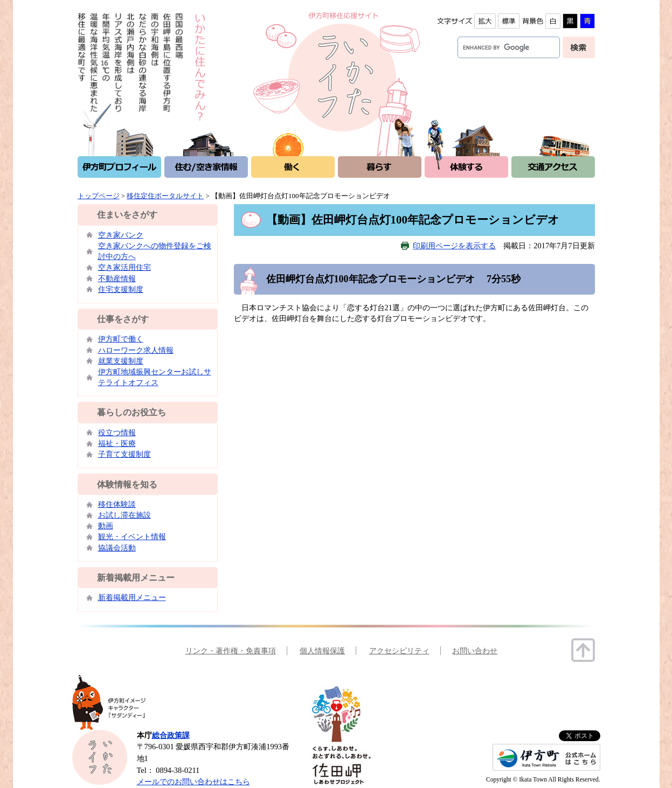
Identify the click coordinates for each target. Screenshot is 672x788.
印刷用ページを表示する (454, 246)
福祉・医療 (117, 443)
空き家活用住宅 (124, 267)
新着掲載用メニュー (132, 597)
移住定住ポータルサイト (165, 196)
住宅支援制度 (121, 289)
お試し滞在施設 (124, 515)
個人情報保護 (322, 651)
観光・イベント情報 (132, 536)
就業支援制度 (121, 361)
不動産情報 (117, 278)
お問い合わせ (475, 651)
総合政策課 (171, 735)
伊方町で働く (121, 339)
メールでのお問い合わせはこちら (193, 782)
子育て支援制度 (124, 454)
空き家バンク (121, 235)
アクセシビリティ (399, 651)
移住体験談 (117, 504)
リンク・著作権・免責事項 (231, 651)
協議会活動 (117, 548)
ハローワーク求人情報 (136, 350)
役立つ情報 (117, 433)
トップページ (99, 196)
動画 (106, 526)
